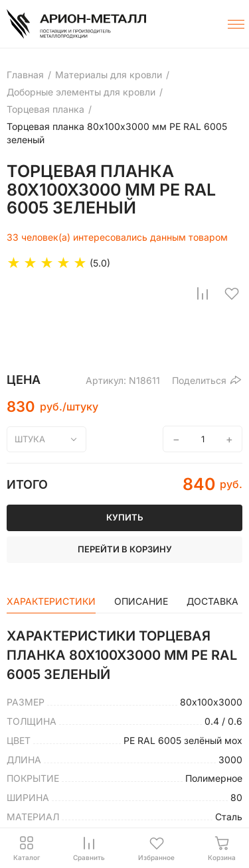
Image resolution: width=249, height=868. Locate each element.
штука (30, 439)
